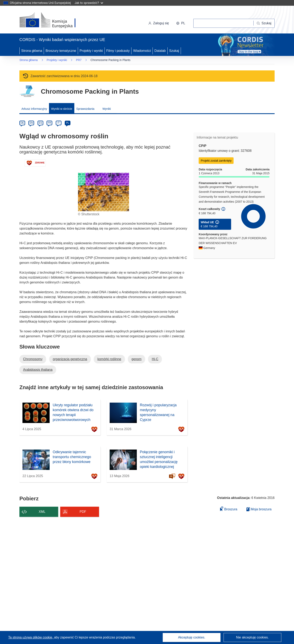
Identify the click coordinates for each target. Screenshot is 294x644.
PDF (83, 512)
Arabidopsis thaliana (38, 370)
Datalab (160, 51)
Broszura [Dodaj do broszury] (229, 509)
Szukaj (174, 51)
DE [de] (22, 123)
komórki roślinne (109, 359)
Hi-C (155, 359)
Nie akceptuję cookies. (252, 637)
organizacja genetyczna (70, 359)
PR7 (79, 60)
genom (136, 359)
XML (42, 512)
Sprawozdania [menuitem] (85, 109)
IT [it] (58, 123)
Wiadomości (142, 51)
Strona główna (32, 51)
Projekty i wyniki (91, 51)
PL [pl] (68, 123)
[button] (181, 23)
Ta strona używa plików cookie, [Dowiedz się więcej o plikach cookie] (31, 637)
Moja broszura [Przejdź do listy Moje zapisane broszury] (259, 509)
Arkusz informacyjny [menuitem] (34, 109)
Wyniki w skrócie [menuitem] (62, 109)
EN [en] (31, 123)
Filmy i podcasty (118, 51)
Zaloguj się (159, 23)
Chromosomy (33, 359)
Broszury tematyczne (61, 51)
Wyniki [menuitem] (107, 109)
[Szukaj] (264, 23)
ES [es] (40, 123)
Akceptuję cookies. (192, 637)
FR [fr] (49, 123)
